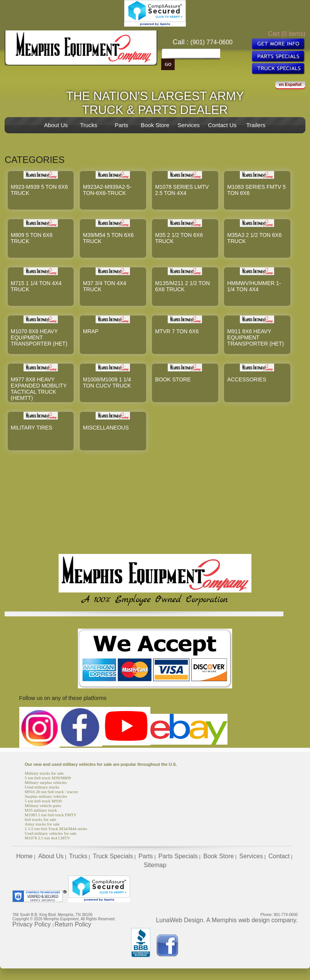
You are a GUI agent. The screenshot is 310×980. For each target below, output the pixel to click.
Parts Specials (178, 856)
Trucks (89, 125)
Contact (279, 856)
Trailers (256, 125)
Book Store (155, 125)
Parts (121, 125)
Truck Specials (113, 856)
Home (24, 856)
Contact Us (222, 125)
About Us (56, 125)
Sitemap (155, 865)
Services (189, 125)
